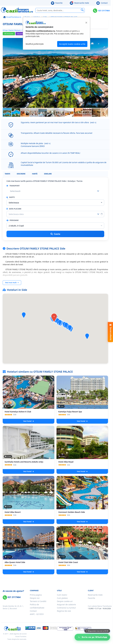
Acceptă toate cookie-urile (72, 44)
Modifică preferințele (35, 44)
